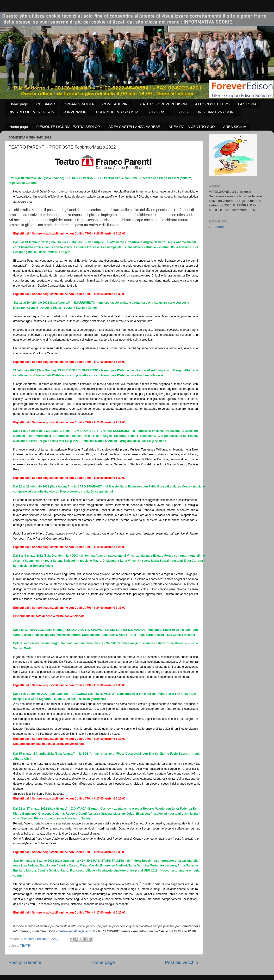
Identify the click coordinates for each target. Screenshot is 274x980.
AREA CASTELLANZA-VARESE (134, 127)
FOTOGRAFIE (158, 112)
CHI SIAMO (46, 104)
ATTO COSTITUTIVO (212, 104)
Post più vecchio (181, 962)
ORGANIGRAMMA (79, 104)
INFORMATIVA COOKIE (217, 112)
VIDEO (184, 112)
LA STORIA (247, 104)
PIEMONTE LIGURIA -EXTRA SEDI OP (68, 127)
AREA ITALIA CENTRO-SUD (192, 127)
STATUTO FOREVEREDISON (162, 104)
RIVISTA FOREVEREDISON (31, 112)
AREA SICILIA (235, 127)
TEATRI (26, 946)
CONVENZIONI (75, 112)
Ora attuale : (218, 227)
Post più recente (25, 962)
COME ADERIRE (116, 104)
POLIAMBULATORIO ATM (117, 112)
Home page (19, 104)
